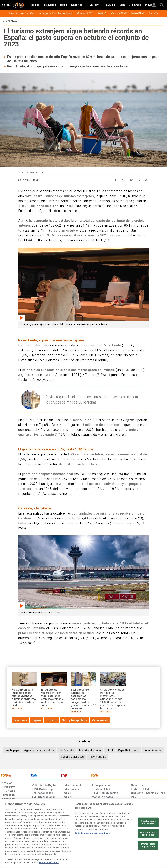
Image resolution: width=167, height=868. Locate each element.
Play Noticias (98, 757)
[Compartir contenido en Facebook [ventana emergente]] (115, 179)
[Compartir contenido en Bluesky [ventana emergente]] (131, 179)
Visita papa (12, 750)
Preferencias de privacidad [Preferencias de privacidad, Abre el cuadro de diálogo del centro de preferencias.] (148, 845)
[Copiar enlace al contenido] (147, 179)
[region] (83, 833)
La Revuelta (67, 750)
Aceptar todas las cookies (148, 822)
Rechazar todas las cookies (148, 834)
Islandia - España (90, 750)
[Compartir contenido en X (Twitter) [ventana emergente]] (123, 179)
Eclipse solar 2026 (73, 757)
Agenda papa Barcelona (39, 750)
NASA (109, 750)
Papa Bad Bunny (128, 750)
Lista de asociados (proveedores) (93, 833)
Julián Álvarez (153, 750)
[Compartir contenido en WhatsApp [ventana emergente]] (139, 179)
